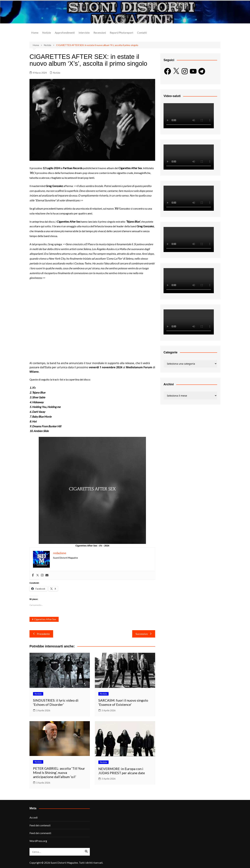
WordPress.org (38, 841)
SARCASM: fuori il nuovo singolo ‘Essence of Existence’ (123, 702)
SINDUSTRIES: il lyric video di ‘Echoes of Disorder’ (56, 702)
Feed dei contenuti (40, 825)
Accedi (34, 817)
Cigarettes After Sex (45, 619)
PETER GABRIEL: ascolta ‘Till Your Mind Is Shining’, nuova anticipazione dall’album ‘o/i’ (59, 773)
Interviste (84, 33)
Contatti (142, 33)
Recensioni (100, 33)
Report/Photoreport (121, 33)
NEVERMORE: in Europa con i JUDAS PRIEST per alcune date (122, 771)
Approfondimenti (65, 33)
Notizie (47, 33)
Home (35, 33)
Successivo (144, 634)
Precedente (41, 634)
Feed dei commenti (40, 833)
